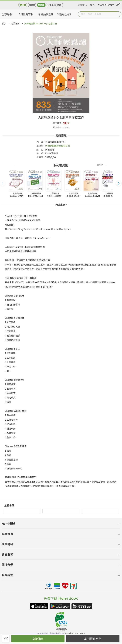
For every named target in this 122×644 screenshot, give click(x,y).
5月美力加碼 (64, 14)
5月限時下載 (26, 14)
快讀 (59, 5)
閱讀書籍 (82, 4)
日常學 (50, 5)
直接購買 (38, 639)
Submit (119, 14)
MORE (100, 165)
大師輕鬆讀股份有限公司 (58, 146)
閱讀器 (41, 5)
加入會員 (102, 4)
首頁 (4, 23)
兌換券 (111, 4)
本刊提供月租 (93, 639)
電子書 (23, 5)
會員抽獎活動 (46, 14)
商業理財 (15, 23)
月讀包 (32, 5)
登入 (92, 4)
